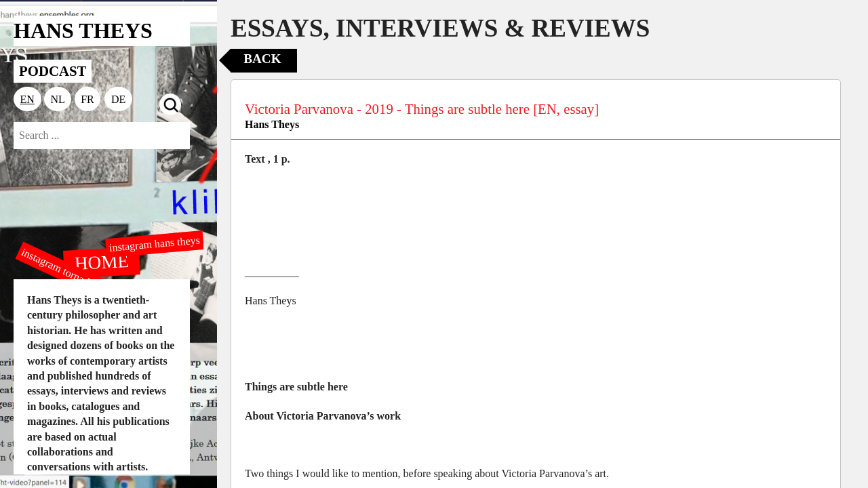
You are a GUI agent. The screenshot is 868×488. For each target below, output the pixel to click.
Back (262, 59)
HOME (102, 262)
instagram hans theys (154, 244)
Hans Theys (272, 124)
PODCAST (53, 71)
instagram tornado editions (75, 276)
